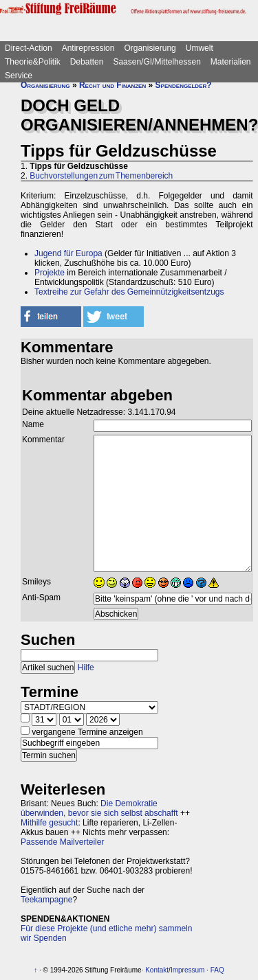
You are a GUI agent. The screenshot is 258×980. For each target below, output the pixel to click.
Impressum (187, 970)
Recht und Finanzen (112, 85)
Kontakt (157, 970)
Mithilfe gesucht (49, 823)
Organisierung (150, 48)
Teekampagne (46, 900)
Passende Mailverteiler (62, 842)
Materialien (231, 62)
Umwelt (200, 48)
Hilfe (86, 668)
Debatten (87, 62)
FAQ (217, 970)
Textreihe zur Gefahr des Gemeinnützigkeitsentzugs (129, 292)
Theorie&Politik (33, 62)
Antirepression (88, 48)
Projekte (50, 273)
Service (19, 76)
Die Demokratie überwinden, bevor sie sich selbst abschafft (99, 808)
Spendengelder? (184, 85)
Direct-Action (29, 48)
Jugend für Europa (68, 253)
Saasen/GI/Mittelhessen (157, 62)
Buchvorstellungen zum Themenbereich (101, 176)
